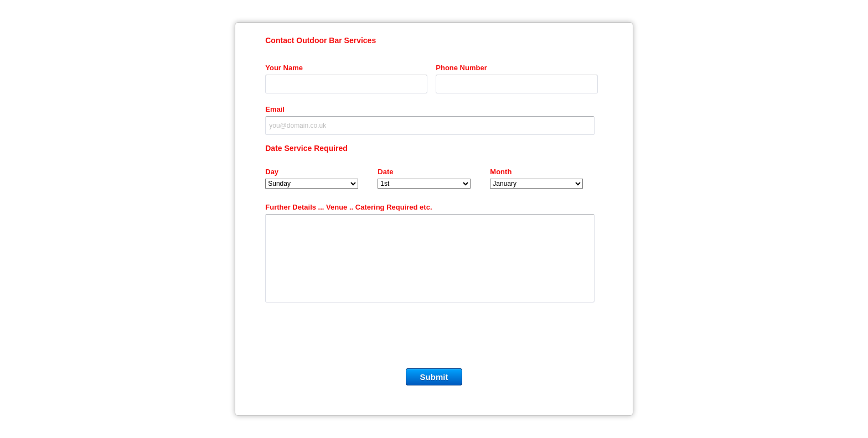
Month (501, 172)
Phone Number (461, 68)
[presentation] (434, 338)
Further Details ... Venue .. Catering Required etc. (348, 207)
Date (385, 172)
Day (272, 172)
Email (275, 109)
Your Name (284, 68)
